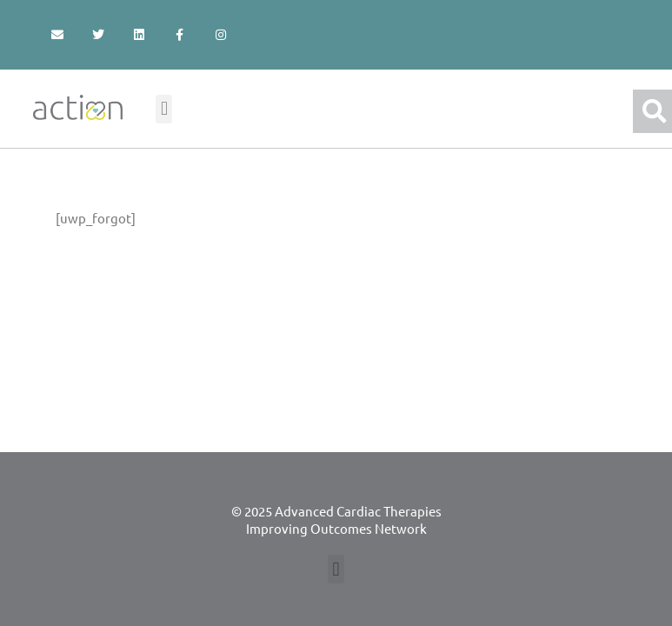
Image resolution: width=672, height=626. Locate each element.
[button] (164, 109)
